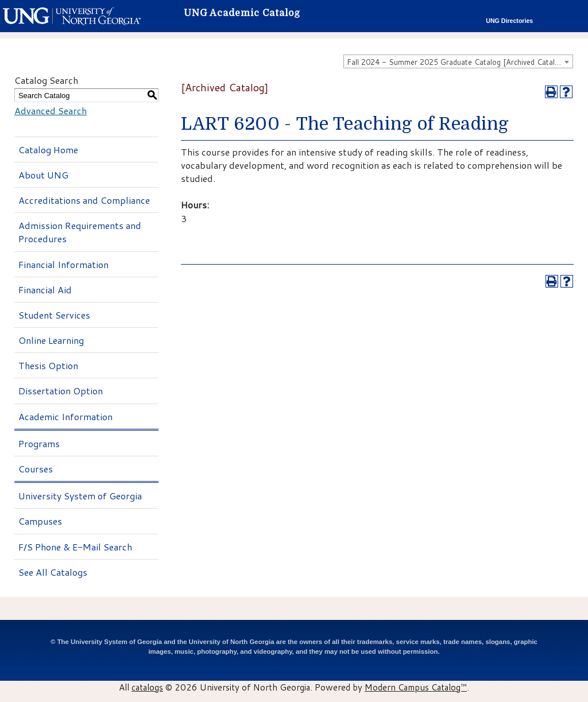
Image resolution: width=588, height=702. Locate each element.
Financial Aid (45, 290)
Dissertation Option (61, 391)
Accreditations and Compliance (84, 200)
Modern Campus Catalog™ (416, 687)
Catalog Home (48, 150)
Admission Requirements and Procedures (80, 232)
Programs (39, 443)
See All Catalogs (53, 572)
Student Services (54, 315)
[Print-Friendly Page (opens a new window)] (551, 92)
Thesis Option (48, 365)
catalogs (147, 687)
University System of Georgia (80, 496)
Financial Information (63, 264)
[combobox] (458, 61)
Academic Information (65, 416)
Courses (36, 469)
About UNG (43, 175)
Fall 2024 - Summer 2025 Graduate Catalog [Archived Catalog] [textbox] (457, 62)
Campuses (40, 521)
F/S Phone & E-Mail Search (75, 547)
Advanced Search (51, 110)
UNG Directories (509, 21)
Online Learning (51, 340)
